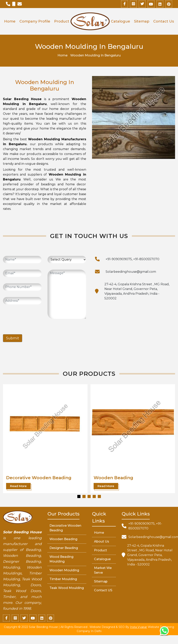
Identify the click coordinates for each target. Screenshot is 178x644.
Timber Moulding (63, 579)
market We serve (103, 570)
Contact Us (164, 21)
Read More (18, 486)
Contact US (103, 590)
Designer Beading (64, 548)
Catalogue (120, 21)
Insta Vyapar (138, 627)
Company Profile (35, 21)
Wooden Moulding (64, 570)
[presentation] (33, 318)
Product (62, 21)
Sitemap (142, 21)
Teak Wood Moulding (67, 588)
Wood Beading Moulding (61, 559)
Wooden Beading (113, 478)
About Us (102, 541)
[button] (79, 496)
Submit (13, 338)
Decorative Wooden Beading (39, 478)
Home (10, 21)
